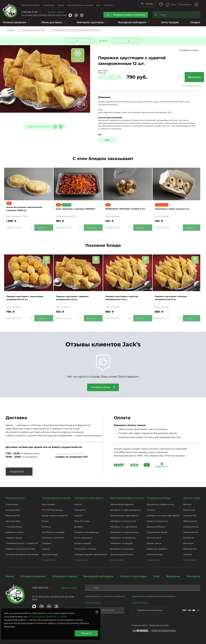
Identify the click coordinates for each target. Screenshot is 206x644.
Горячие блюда (50, 554)
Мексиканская (191, 532)
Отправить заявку (64, 576)
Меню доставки (52, 22)
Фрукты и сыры (82, 521)
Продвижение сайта (159, 626)
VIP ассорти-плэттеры (85, 549)
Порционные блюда (157, 532)
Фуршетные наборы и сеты (161, 504)
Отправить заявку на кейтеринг (130, 15)
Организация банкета (122, 554)
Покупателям (15, 498)
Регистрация (185, 4)
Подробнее (17, 472)
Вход (173, 4)
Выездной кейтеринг (132, 22)
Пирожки (47, 543)
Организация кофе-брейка (124, 515)
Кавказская (189, 510)
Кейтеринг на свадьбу (122, 543)
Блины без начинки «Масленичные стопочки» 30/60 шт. (28, 211)
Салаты (46, 549)
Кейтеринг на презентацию (124, 532)
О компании (49, 5)
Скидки (195, 22)
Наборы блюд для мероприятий (91, 554)
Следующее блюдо (124, 40)
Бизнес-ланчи (154, 543)
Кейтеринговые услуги (127, 498)
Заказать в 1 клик (182, 86)
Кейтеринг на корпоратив (124, 527)
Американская (191, 527)
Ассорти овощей (83, 543)
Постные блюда (155, 554)
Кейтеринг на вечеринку (123, 538)
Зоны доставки (13, 510)
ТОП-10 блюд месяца (53, 510)
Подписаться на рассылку (150, 610)
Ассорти (151, 510)
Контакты (108, 5)
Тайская (188, 554)
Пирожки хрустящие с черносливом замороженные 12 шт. (28, 298)
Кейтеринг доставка (90, 22)
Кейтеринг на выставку (122, 549)
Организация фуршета (122, 504)
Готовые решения (15, 22)
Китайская (189, 538)
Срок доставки (13, 521)
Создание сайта (140, 626)
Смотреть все (49, 560)
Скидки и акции (14, 538)
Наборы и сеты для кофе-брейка (163, 515)
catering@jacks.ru (140, 602)
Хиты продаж (170, 22)
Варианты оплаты (15, 532)
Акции (61, 5)
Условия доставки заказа (70, 453)
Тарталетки (80, 510)
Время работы (13, 515)
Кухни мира (192, 498)
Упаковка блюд (14, 527)
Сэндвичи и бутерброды (87, 532)
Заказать (182, 77)
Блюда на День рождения (55, 515)
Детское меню (154, 538)
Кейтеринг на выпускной (123, 521)
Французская (190, 521)
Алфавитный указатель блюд (20, 549)
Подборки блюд (158, 498)
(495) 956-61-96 (29, 12)
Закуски (78, 515)
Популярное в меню (56, 498)
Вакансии (173, 576)
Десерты (79, 527)
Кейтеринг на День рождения (126, 510)
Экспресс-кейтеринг (89, 498)
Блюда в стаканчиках (158, 521)
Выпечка (46, 527)
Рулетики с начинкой (53, 538)
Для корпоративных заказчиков (22, 554)
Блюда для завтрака (157, 549)
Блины (45, 521)
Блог (98, 5)
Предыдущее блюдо (82, 40)
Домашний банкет (156, 527)
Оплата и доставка (30, 5)
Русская (187, 504)
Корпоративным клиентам (80, 5)
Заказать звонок (56, 12)
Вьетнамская (190, 549)
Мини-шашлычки (83, 538)
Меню (10, 576)
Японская (188, 543)
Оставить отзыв (192, 51)
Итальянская (190, 515)
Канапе (78, 504)
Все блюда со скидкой (53, 532)
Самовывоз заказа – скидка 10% (22, 543)
